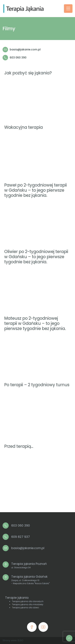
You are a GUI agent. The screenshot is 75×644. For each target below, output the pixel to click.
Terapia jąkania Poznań (29, 565)
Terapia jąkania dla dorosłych (28, 601)
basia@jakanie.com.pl (25, 49)
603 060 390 (18, 58)
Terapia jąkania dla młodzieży (28, 604)
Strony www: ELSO (13, 640)
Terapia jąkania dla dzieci (25, 608)
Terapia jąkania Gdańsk (30, 580)
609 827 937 (21, 537)
